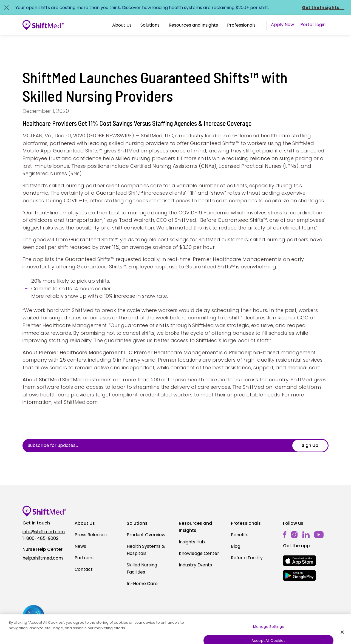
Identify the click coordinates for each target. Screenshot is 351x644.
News (80, 546)
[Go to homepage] (43, 25)
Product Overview (146, 535)
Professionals (241, 25)
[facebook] (285, 535)
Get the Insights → (323, 8)
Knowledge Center (199, 553)
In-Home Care (142, 584)
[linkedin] (306, 535)
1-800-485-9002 (40, 538)
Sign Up (310, 445)
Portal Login (313, 25)
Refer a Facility (247, 558)
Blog (236, 546)
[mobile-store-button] (299, 561)
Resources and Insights (193, 25)
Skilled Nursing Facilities (142, 568)
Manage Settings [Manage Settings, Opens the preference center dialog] (268, 635)
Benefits (240, 535)
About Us (122, 25)
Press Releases (91, 535)
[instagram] (294, 535)
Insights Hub (192, 542)
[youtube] (319, 534)
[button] (122, 25)
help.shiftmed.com (43, 558)
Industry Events (195, 565)
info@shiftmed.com (44, 532)
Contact (84, 569)
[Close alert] (7, 8)
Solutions (150, 25)
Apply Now (282, 25)
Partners (84, 558)
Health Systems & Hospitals (146, 550)
